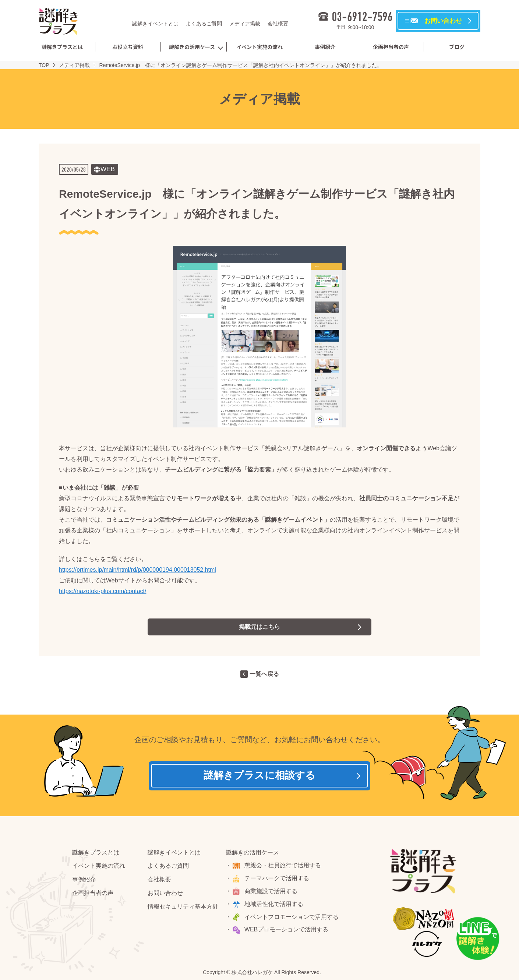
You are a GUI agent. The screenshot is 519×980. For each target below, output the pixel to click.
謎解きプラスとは (62, 47)
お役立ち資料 (128, 47)
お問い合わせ (165, 894)
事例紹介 (325, 47)
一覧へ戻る (264, 674)
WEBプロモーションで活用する (287, 930)
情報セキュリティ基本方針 (183, 907)
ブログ (457, 47)
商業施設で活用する (271, 892)
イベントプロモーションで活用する (292, 917)
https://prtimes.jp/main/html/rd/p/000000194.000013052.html (137, 570)
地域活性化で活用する (274, 904)
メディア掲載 (245, 24)
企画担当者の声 (391, 47)
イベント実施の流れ (259, 47)
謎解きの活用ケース (192, 47)
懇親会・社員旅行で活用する (283, 866)
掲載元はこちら (259, 627)
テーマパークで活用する (277, 879)
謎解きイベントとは (155, 24)
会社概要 (278, 24)
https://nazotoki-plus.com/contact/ (103, 591)
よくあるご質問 (204, 24)
